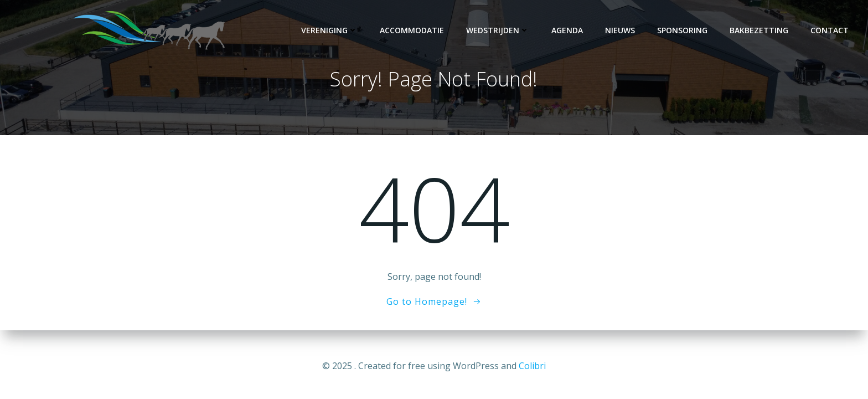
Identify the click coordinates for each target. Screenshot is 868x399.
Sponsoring (682, 30)
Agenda (567, 30)
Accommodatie (412, 30)
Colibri (532, 366)
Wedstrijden (498, 30)
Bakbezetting (759, 30)
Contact (830, 30)
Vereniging (329, 30)
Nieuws (620, 30)
